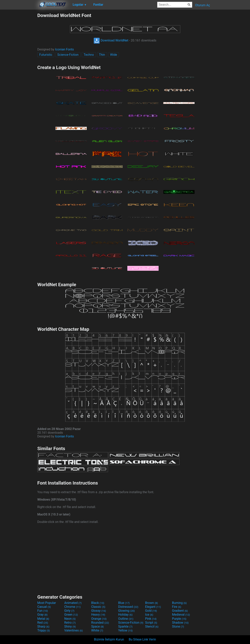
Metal (43, 619)
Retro (70, 623)
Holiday (125, 615)
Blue (124, 603)
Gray (42, 615)
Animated (73, 603)
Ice (149, 615)
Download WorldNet (111, 40)
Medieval (181, 615)
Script (151, 623)
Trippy (44, 630)
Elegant (153, 607)
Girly (69, 611)
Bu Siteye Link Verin (142, 639)
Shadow (180, 623)
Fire (177, 607)
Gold (151, 611)
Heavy (98, 615)
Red (43, 623)
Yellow (125, 630)
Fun (43, 611)
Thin (102, 55)
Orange (99, 619)
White (97, 630)
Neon (70, 619)
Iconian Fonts (64, 49)
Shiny (70, 626)
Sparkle (125, 626)
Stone (178, 626)
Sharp (43, 626)
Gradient (180, 611)
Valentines (74, 630)
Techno (89, 55)
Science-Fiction (68, 55)
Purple (179, 619)
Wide (114, 55)
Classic (98, 607)
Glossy (99, 611)
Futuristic (46, 55)
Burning (179, 603)
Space (97, 626)
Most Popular (47, 603)
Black (98, 603)
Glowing (126, 611)
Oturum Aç (203, 5)
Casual (44, 607)
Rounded (100, 623)
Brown (151, 603)
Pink (151, 619)
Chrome (72, 607)
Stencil (152, 626)
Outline (126, 619)
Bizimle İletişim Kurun (109, 639)
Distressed (128, 607)
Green (71, 615)
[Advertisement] (19, 71)
